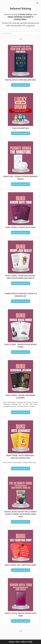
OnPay (11, 642)
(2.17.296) (29, 642)
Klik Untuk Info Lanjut (21, 85)
